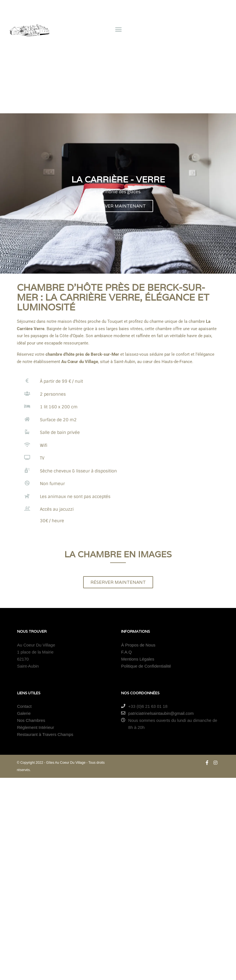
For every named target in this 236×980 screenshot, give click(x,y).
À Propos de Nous (138, 645)
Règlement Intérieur (36, 727)
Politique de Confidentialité (146, 666)
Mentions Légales (138, 659)
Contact (24, 706)
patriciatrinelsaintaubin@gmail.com (157, 713)
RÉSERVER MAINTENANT (118, 206)
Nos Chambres (31, 720)
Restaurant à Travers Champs (45, 734)
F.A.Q (126, 652)
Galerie (24, 713)
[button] (118, 29)
